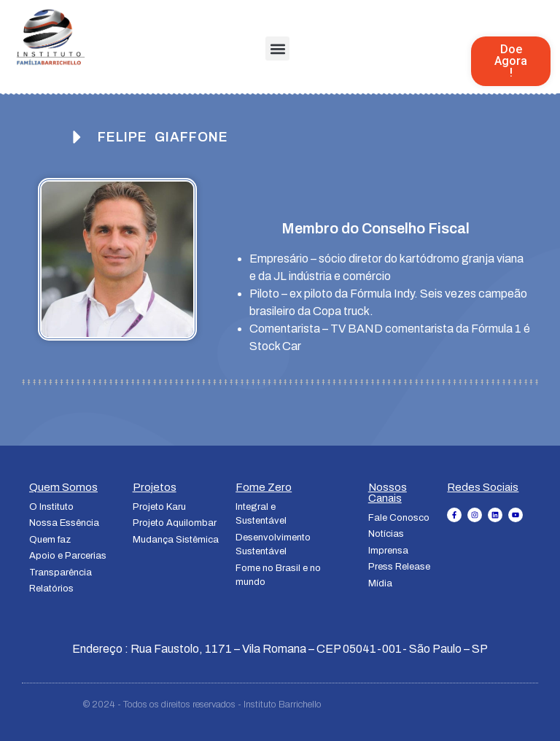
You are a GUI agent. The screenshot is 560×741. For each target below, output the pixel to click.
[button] (277, 49)
